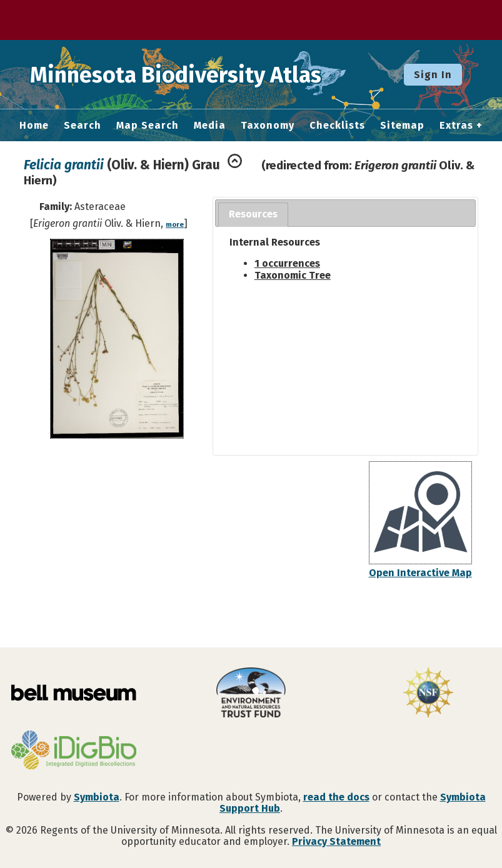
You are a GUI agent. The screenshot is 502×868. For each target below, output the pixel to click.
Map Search (148, 126)
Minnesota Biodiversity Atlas (194, 74)
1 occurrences (287, 263)
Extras (456, 126)
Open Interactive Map (420, 573)
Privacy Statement (336, 841)
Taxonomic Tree (293, 275)
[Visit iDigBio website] (74, 751)
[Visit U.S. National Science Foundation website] (428, 694)
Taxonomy (268, 126)
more (175, 225)
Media (210, 126)
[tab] (253, 215)
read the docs (336, 797)
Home (34, 126)
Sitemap (402, 126)
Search (83, 126)
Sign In (433, 75)
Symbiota (97, 797)
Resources (253, 214)
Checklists (337, 126)
